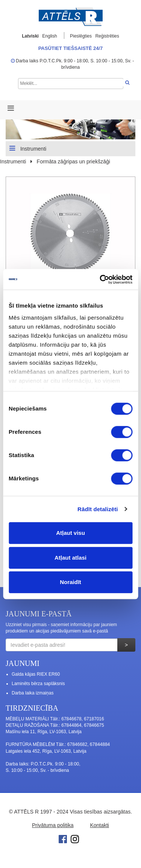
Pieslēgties (81, 36)
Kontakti (99, 825)
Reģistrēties (107, 36)
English (49, 36)
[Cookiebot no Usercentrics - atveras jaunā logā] (100, 279)
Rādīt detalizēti (98, 509)
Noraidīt (70, 582)
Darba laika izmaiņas (33, 693)
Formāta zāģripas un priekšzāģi (74, 162)
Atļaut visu (70, 533)
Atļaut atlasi (70, 558)
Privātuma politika (53, 825)
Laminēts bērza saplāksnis (38, 684)
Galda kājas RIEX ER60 (36, 674)
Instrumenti (28, 148)
